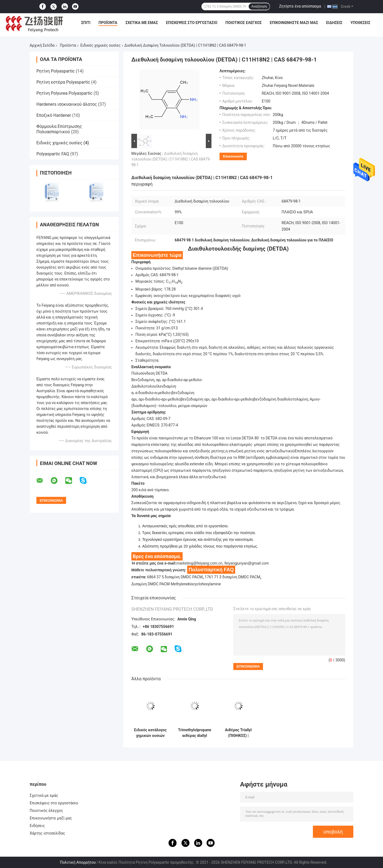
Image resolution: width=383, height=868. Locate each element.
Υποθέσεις (360, 23)
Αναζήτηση (259, 6)
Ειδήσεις (334, 23)
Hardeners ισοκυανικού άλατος (67, 104)
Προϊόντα (108, 23)
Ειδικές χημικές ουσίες (100, 45)
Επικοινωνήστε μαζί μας (294, 23)
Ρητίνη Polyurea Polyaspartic (64, 93)
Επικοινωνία (233, 156)
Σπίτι (86, 23)
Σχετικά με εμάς (142, 23)
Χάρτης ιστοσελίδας (47, 833)
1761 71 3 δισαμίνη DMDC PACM (232, 577)
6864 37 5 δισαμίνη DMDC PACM (175, 577)
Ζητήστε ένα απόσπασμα (300, 6)
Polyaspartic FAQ (53, 154)
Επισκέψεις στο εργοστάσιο (191, 23)
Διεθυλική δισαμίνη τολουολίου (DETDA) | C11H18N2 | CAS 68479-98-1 (171, 159)
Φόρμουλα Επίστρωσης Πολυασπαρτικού (59, 129)
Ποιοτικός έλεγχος (244, 23)
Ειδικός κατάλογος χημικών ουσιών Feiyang (150, 733)
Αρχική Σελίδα (42, 45)
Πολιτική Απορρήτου (78, 862)
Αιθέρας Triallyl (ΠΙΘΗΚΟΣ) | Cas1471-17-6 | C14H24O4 (238, 733)
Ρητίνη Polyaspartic (56, 71)
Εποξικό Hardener (54, 115)
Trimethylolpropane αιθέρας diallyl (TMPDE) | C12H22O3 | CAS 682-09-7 (195, 733)
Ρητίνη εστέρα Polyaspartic (63, 82)
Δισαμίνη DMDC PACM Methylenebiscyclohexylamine (176, 584)
